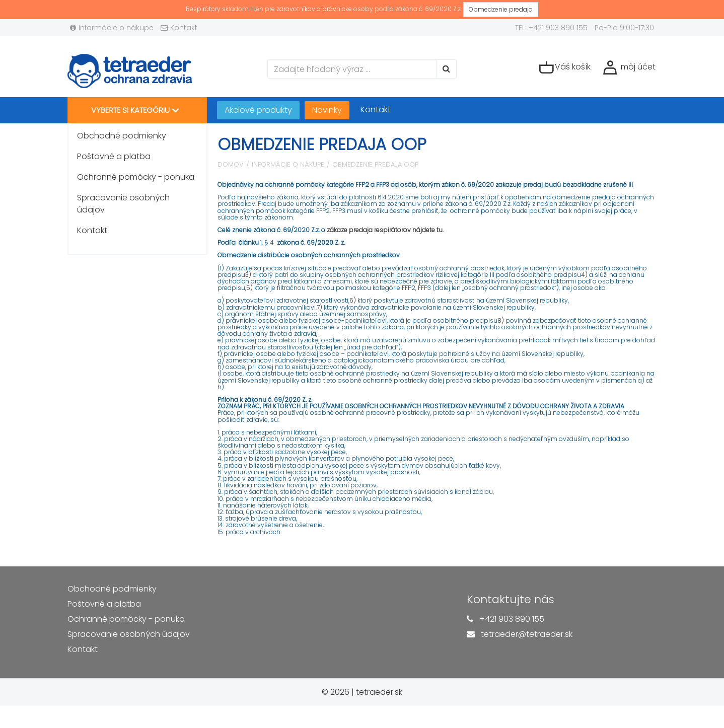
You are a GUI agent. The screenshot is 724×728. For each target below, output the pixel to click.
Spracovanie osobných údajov (123, 204)
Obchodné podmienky (122, 136)
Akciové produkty (258, 110)
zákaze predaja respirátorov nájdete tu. (385, 230)
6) (353, 300)
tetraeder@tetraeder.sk (527, 634)
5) (249, 288)
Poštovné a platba (114, 156)
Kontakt (179, 28)
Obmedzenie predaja (501, 9)
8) (501, 320)
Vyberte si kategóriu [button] (135, 111)
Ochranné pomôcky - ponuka (136, 177)
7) (319, 307)
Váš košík (565, 67)
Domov (231, 164)
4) (584, 275)
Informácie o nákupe (112, 28)
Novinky (327, 110)
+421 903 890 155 (512, 619)
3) (248, 275)
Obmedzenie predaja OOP (375, 164)
